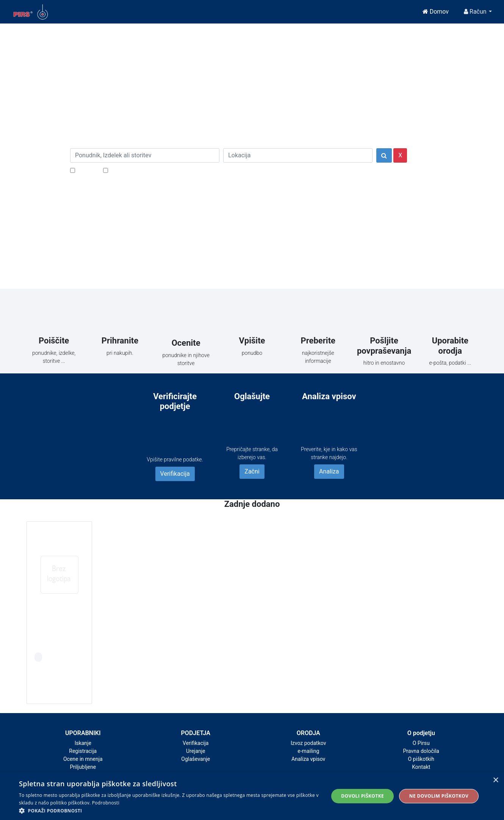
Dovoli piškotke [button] (362, 796)
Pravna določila (421, 751)
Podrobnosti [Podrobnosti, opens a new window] (106, 803)
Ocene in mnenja (83, 759)
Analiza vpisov (308, 759)
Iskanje (83, 743)
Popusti (87, 170)
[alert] (252, 796)
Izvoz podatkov (308, 743)
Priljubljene (83, 767)
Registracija (83, 751)
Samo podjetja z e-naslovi (144, 170)
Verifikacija (175, 474)
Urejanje (196, 751)
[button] (169, 811)
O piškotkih (421, 759)
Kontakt (421, 767)
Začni (252, 471)
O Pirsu (421, 743)
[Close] (146, 41)
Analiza (329, 471)
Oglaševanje (196, 759)
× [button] (495, 780)
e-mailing (308, 751)
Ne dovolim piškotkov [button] (439, 796)
